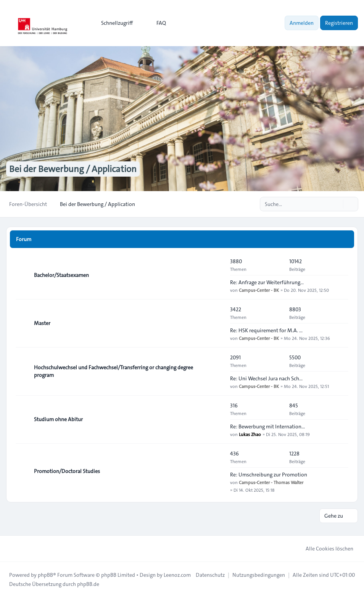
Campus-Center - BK (259, 290)
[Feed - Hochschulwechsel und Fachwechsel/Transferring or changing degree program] (217, 371)
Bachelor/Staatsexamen (61, 275)
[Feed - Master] (217, 323)
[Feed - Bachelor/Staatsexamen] (217, 275)
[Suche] (337, 204)
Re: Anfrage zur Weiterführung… (267, 282)
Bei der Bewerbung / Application (73, 169)
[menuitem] (114, 23)
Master (42, 323)
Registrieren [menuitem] (339, 23)
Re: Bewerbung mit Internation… (267, 426)
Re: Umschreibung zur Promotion (269, 475)
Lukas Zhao (250, 434)
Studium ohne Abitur (58, 419)
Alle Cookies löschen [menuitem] (325, 549)
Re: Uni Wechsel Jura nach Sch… (266, 378)
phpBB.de (88, 584)
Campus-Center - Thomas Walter (271, 482)
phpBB (45, 575)
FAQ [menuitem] (156, 23)
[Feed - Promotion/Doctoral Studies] (217, 471)
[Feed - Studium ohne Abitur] (217, 419)
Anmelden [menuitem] (302, 23)
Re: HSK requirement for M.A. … (266, 330)
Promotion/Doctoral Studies (67, 471)
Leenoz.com (177, 575)
